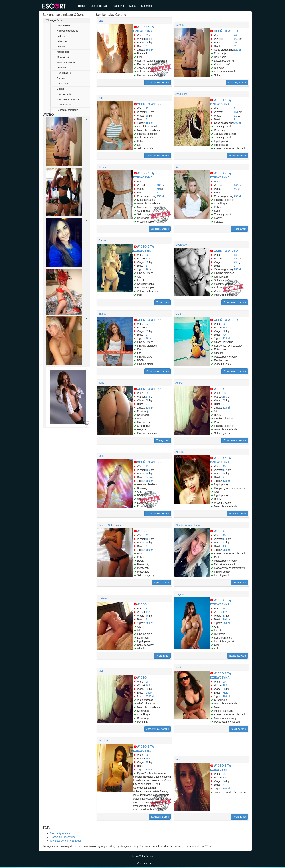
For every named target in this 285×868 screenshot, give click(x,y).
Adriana (180, 452)
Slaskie (61, 89)
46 (147, 616)
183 (159, 185)
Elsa (101, 21)
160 (236, 39)
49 (158, 189)
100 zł (149, 123)
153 (148, 759)
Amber (179, 383)
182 (225, 685)
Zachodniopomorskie (68, 110)
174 (225, 539)
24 (224, 608)
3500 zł (150, 696)
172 (225, 612)
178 (148, 397)
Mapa (132, 6)
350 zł (149, 623)
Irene (101, 383)
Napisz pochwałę (237, 156)
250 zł (237, 196)
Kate (101, 456)
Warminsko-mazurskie (68, 99)
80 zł (148, 338)
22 (235, 108)
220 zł (226, 338)
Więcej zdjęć (163, 302)
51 (235, 116)
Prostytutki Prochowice (63, 837)
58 (147, 116)
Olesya (102, 240)
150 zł (149, 50)
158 (148, 39)
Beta (178, 759)
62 (224, 331)
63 (147, 689)
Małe (237, 46)
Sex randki (147, 6)
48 (147, 762)
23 (224, 393)
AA (225, 335)
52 (224, 400)
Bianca (102, 314)
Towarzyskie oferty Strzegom (66, 841)
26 (224, 324)
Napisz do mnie (161, 583)
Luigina (179, 594)
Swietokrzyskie (64, 94)
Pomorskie (62, 84)
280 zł (226, 550)
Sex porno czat (99, 6)
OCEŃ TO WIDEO (226, 31)
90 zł (148, 269)
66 (235, 42)
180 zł (226, 696)
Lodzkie (61, 36)
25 (147, 393)
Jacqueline (181, 94)
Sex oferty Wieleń (60, 833)
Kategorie (118, 6)
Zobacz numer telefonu (158, 83)
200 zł (237, 123)
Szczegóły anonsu (237, 83)
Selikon (150, 477)
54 (147, 42)
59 (147, 262)
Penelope (104, 741)
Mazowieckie (63, 57)
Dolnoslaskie (63, 25)
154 (236, 112)
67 (224, 616)
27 (147, 108)
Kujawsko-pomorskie (67, 31)
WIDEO (219, 389)
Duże (149, 693)
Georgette (181, 245)
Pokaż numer (239, 229)
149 (225, 327)
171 (148, 112)
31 (147, 35)
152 (148, 539)
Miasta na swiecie (66, 62)
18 (235, 255)
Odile (101, 98)
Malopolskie (63, 52)
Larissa (102, 598)
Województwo (55, 20)
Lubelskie (62, 41)
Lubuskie (61, 47)
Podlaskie (62, 78)
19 (147, 466)
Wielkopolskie (64, 105)
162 (148, 685)
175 (148, 327)
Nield (101, 671)
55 (147, 474)
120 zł (237, 50)
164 (236, 185)
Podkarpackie (64, 73)
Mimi (178, 667)
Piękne (227, 619)
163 (148, 470)
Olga (178, 314)
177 (225, 470)
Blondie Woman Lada (188, 525)
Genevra (103, 167)
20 (235, 35)
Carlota (179, 25)
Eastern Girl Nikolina (110, 525)
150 (225, 397)
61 (147, 331)
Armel (179, 167)
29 (147, 255)
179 (148, 258)
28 (158, 182)
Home (82, 6)
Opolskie (61, 68)
